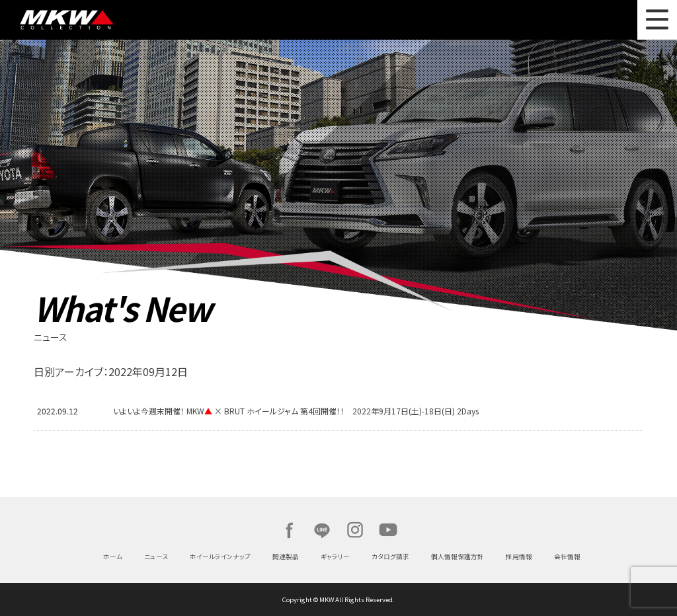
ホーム (113, 557)
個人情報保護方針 (458, 557)
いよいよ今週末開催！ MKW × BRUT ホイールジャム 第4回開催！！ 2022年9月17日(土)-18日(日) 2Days (296, 411)
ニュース (156, 557)
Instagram (355, 530)
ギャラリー (335, 557)
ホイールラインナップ (220, 557)
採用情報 (519, 557)
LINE (322, 530)
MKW (108, 20)
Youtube (388, 530)
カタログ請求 (390, 557)
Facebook (289, 530)
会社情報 (567, 557)
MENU (657, 20)
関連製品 (286, 557)
